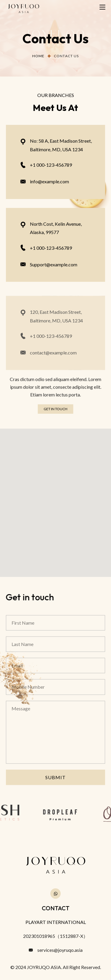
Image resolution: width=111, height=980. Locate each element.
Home (38, 56)
